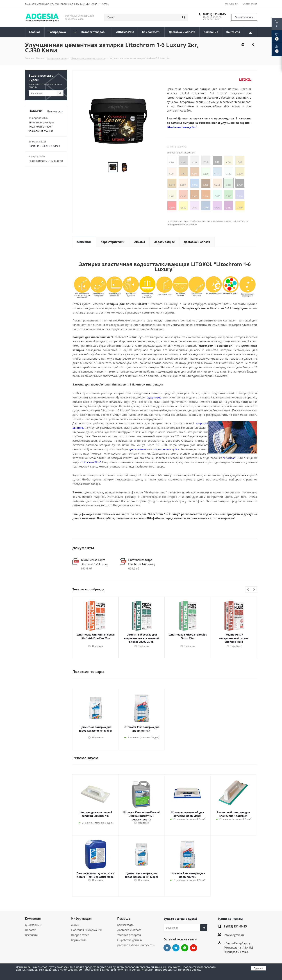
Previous (248, 590)
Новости (31, 930)
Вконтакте (167, 948)
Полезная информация (86, 930)
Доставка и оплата (129, 930)
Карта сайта (79, 940)
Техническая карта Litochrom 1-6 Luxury (94, 562)
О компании (33, 925)
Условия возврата (129, 935)
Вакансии (31, 935)
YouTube (194, 948)
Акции (75, 925)
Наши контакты (230, 919)
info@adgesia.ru (234, 935)
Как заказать (125, 925)
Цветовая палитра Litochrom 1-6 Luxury (142, 562)
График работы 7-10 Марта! (46, 161)
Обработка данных (130, 940)
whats (185, 948)
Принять (258, 968)
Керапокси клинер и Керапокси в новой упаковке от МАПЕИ (41, 127)
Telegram (176, 948)
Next (254, 590)
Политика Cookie (189, 970)
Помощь (124, 918)
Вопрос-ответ (80, 935)
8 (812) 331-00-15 (214, 14)
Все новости (55, 111)
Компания (33, 918)
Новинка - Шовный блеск (44, 146)
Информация (81, 918)
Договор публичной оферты (136, 945)
